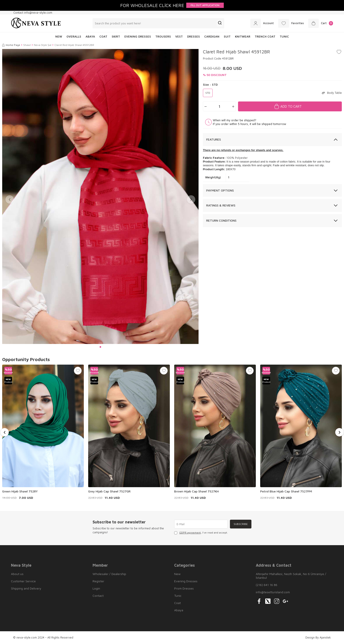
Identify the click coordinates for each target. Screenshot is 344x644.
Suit (227, 36)
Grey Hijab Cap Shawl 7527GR (109, 491)
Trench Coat (265, 36)
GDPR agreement (190, 533)
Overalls (74, 36)
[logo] (36, 23)
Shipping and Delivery (26, 588)
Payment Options (220, 190)
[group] (100, 196)
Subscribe (241, 524)
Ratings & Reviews (221, 205)
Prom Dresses (184, 588)
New (177, 574)
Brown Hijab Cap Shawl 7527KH (196, 491)
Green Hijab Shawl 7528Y (20, 491)
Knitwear (243, 36)
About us (17, 574)
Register (98, 581)
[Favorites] (291, 23)
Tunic (284, 36)
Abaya (90, 36)
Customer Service (23, 581)
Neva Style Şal (43, 45)
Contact (98, 596)
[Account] (262, 23)
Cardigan (212, 36)
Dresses (193, 36)
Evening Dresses (138, 36)
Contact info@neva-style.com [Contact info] (33, 13)
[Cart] (321, 23)
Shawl (27, 45)
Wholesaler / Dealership (109, 574)
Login (96, 588)
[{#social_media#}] (259, 601)
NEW (59, 36)
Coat (103, 36)
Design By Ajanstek (318, 637)
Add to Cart (291, 106)
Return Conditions (221, 220)
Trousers (163, 36)
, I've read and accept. (201, 533)
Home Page (11, 45)
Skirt (116, 36)
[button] (100, 347)
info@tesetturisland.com (273, 592)
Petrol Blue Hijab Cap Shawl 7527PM (286, 491)
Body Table (332, 93)
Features (214, 139)
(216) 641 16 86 (267, 585)
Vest (179, 36)
